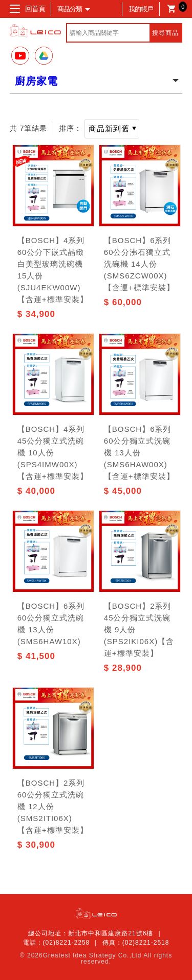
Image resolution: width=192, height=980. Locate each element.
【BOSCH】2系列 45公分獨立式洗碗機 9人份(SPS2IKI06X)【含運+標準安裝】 (139, 629)
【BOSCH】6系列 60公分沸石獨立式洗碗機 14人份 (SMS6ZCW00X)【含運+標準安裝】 (139, 264)
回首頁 (35, 9)
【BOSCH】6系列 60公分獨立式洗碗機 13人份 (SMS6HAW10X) (51, 624)
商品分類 (73, 9)
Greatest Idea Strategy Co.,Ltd (92, 955)
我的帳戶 (141, 9)
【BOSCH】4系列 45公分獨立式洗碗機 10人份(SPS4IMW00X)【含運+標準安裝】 (53, 453)
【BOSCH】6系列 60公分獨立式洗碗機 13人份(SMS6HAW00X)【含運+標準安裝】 (139, 453)
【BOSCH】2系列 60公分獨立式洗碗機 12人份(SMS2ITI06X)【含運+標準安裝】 (53, 806)
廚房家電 (36, 81)
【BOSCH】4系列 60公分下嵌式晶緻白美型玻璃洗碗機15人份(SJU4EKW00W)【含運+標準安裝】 (53, 270)
